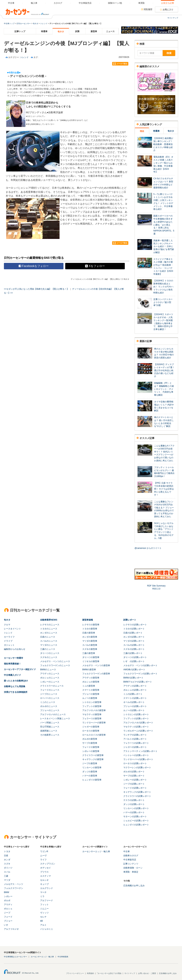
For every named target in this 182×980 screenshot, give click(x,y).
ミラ (42, 896)
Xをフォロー (95, 266)
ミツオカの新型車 (91, 661)
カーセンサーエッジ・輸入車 (96, 851)
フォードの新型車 (91, 747)
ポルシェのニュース (50, 678)
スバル (7, 872)
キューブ (44, 884)
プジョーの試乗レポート (135, 706)
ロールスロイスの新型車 (94, 735)
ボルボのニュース (49, 706)
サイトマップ (173, 18)
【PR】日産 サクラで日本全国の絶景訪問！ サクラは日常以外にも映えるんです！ (164, 489)
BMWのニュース (48, 670)
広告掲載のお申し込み (134, 886)
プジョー (8, 921)
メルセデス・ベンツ (14, 884)
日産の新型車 (89, 633)
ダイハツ (8, 868)
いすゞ (7, 925)
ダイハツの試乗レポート (135, 657)
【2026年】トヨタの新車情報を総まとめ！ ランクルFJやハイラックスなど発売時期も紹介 (163, 287)
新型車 (94, 31)
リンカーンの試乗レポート (136, 808)
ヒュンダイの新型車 (92, 780)
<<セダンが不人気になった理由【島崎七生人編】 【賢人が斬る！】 (36, 289)
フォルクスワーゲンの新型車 (96, 674)
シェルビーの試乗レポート (136, 821)
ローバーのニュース (50, 698)
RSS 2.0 (156, 589)
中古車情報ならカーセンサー (15, 957)
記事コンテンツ (131, 864)
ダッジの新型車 (90, 772)
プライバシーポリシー (75, 973)
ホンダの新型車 (90, 637)
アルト (43, 925)
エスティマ (45, 876)
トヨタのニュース (49, 629)
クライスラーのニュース (52, 686)
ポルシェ (8, 909)
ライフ (43, 860)
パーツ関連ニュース (50, 723)
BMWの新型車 (89, 670)
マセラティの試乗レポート (136, 727)
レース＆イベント (12, 629)
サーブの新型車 (90, 743)
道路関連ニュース (49, 731)
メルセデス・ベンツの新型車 (96, 665)
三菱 (6, 876)
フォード (8, 917)
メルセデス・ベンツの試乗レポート (140, 665)
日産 (6, 856)
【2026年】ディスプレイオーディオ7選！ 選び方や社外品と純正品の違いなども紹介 (164, 370)
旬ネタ (36, 24)
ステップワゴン (48, 864)
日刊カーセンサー (24, 24)
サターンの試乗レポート (135, 817)
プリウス (44, 872)
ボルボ (7, 900)
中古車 (127, 851)
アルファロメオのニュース (53, 714)
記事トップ (20, 31)
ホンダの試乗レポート (134, 637)
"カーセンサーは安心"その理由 (109, 973)
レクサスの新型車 (91, 625)
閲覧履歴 (148, 9)
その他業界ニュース (50, 735)
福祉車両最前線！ (12, 664)
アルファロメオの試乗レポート (138, 723)
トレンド (44, 24)
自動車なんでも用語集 (15, 686)
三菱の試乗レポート (133, 653)
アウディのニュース (50, 674)
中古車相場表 (63, 957)
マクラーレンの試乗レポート (137, 768)
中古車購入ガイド (12, 675)
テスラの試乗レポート (134, 800)
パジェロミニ (47, 929)
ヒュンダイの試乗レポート (136, 825)
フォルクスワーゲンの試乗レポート (140, 674)
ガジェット (9, 645)
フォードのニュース (50, 690)
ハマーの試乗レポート (134, 812)
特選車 (44, 31)
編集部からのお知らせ (15, 649)
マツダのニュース (49, 645)
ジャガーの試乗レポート (135, 747)
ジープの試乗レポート (134, 784)
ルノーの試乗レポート (134, 710)
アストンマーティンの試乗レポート (140, 751)
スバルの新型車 (90, 645)
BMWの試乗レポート (133, 678)
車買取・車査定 (131, 872)
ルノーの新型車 (90, 698)
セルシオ (44, 880)
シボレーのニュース (50, 682)
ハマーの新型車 (90, 776)
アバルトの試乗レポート (135, 739)
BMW (6, 892)
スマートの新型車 (91, 690)
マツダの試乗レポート (134, 641)
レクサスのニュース (50, 625)
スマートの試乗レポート (135, 698)
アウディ (8, 905)
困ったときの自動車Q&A (16, 681)
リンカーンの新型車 (92, 768)
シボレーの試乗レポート (135, 780)
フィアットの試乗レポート (136, 719)
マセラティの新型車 (92, 714)
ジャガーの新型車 (91, 727)
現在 (142, 131)
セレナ (43, 917)
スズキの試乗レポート (134, 649)
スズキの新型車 (90, 649)
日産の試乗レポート (133, 633)
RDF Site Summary (156, 586)
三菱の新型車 (89, 653)
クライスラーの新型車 (93, 755)
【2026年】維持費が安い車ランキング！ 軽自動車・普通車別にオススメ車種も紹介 (163, 144)
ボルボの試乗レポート (134, 772)
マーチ (43, 892)
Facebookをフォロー (34, 266)
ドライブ (8, 641)
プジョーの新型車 (91, 694)
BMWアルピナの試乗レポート (138, 682)
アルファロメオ (11, 929)
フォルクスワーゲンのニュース (55, 665)
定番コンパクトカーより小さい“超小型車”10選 (163, 302)
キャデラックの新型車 (93, 759)
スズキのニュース (49, 657)
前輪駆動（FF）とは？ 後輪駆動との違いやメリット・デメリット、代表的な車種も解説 (164, 389)
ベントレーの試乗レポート (136, 755)
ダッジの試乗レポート (134, 804)
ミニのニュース (48, 702)
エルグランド (47, 888)
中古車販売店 (130, 860)
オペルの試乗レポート (134, 702)
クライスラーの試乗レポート (137, 796)
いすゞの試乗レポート (134, 661)
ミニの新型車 (89, 686)
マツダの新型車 (90, 641)
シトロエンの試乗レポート (136, 714)
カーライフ (9, 637)
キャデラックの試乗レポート (137, 792)
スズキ (7, 864)
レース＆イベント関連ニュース (55, 719)
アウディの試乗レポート (135, 686)
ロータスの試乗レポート (135, 763)
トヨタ (7, 851)
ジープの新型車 (90, 763)
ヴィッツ (44, 913)
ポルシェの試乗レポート (135, 690)
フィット (44, 905)
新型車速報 (88, 620)
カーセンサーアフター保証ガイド (20, 669)
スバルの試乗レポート (134, 645)
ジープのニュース (49, 694)
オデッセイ (45, 868)
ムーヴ (43, 856)
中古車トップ (9, 24)
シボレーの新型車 (91, 751)
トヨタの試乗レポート (134, 629)
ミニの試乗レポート (133, 694)
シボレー (8, 896)
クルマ (7, 625)
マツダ (7, 880)
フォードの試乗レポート (135, 788)
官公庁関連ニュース (50, 727)
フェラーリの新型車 (92, 719)
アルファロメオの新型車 (94, 710)
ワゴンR (44, 851)
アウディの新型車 (91, 678)
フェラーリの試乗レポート (136, 743)
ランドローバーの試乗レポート (138, 759)
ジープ (7, 913)
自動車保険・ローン (133, 868)
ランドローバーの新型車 (94, 723)
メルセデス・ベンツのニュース (55, 661)
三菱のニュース (48, 649)
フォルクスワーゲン (14, 888)
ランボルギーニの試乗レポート (138, 731)
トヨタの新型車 (90, 629)
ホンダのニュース (49, 633)
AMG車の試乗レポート (134, 670)
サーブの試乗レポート (134, 776)
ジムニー (44, 909)
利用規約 (90, 973)
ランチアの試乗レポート (135, 735)
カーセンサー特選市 (14, 658)
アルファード (47, 900)
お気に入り (168, 10)
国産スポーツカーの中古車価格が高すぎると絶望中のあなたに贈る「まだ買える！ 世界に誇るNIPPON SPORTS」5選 (164, 225)
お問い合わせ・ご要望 (147, 973)
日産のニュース (48, 637)
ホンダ (7, 860)
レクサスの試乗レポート (135, 625)
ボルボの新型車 (90, 739)
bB (42, 921)
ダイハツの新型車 (91, 657)
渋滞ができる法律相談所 (16, 692)
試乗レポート (130, 620)
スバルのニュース (49, 641)
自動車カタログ (131, 856)
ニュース (110, 31)
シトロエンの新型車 (92, 702)
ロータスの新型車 (91, 731)
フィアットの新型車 (92, 706)
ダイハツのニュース (50, 653)
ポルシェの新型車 (91, 682)
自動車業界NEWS (49, 620)
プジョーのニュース (50, 710)
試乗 (77, 31)
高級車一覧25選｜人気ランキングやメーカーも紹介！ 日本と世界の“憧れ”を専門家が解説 (164, 246)
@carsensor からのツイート (148, 548)
